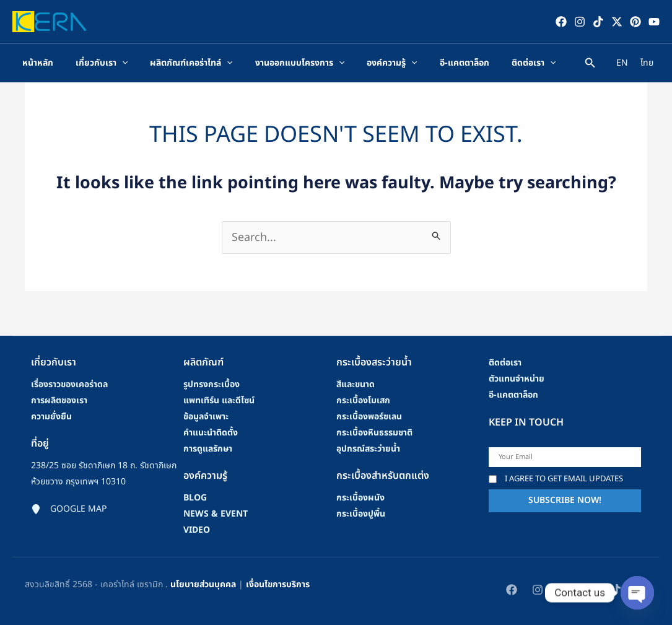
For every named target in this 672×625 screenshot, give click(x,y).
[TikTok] (598, 22)
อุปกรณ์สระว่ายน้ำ (368, 449)
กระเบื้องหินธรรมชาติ (374, 433)
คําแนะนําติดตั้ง (211, 433)
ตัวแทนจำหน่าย (517, 379)
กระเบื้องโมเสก (363, 400)
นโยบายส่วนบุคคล (203, 584)
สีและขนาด (356, 384)
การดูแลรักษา (208, 449)
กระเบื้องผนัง (360, 498)
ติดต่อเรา (505, 363)
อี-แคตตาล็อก (513, 395)
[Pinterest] (635, 22)
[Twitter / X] (617, 22)
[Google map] (69, 509)
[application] (122, 63)
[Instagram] (580, 22)
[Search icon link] (590, 65)
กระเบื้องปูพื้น (361, 514)
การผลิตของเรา (59, 400)
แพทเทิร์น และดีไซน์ (219, 400)
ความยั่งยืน (51, 417)
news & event (216, 514)
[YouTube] (654, 22)
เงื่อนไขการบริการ (278, 584)
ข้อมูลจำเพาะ (206, 417)
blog (195, 498)
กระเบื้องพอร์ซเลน (369, 417)
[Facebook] (561, 22)
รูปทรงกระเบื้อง (212, 384)
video (197, 530)
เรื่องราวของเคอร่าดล (69, 384)
